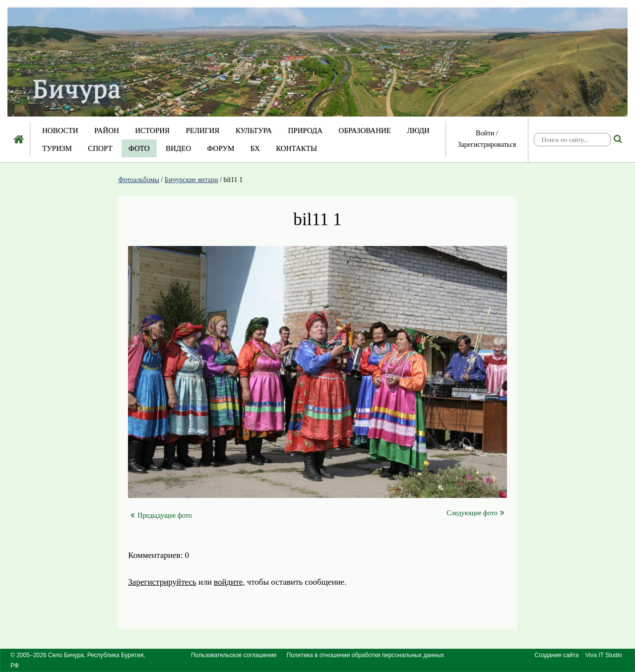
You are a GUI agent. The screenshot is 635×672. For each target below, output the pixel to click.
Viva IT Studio (604, 655)
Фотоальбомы (139, 180)
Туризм (57, 148)
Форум (221, 148)
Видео (178, 148)
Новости (60, 130)
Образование (365, 130)
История (152, 130)
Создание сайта (557, 655)
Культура (254, 130)
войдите (228, 582)
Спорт (100, 148)
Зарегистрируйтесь (162, 582)
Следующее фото (475, 513)
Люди (418, 130)
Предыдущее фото (161, 516)
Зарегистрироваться (487, 145)
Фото (139, 148)
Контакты (296, 148)
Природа (305, 130)
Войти (485, 133)
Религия (203, 130)
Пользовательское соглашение (234, 655)
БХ (255, 148)
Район (107, 130)
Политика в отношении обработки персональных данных (365, 655)
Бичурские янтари (191, 180)
